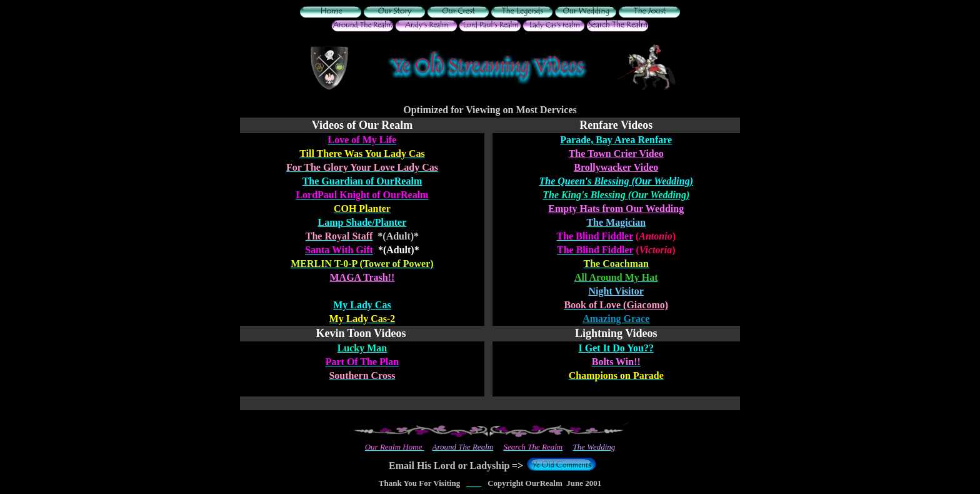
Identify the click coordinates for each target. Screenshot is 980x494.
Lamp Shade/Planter (362, 222)
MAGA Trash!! (362, 277)
